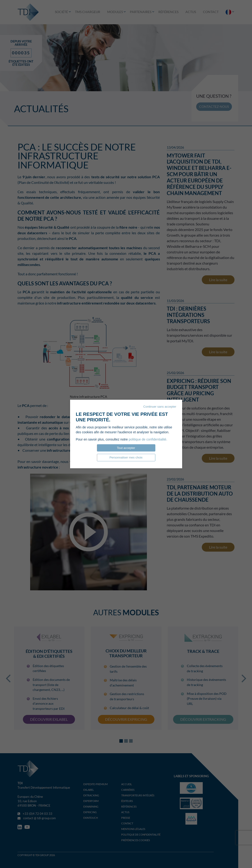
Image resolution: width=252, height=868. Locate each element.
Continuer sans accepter (160, 407)
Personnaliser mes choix (126, 457)
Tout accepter (126, 448)
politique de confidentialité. (148, 439)
